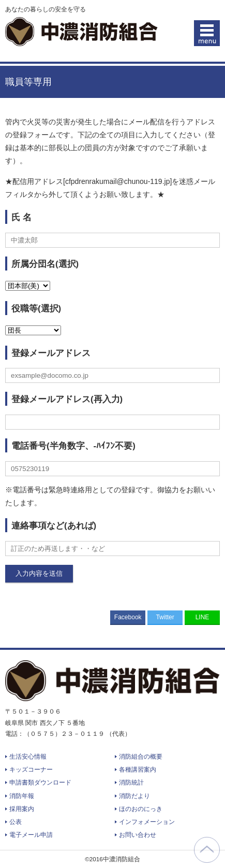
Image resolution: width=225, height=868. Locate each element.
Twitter (165, 617)
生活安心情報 (28, 757)
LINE (202, 617)
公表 (16, 822)
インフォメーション (147, 822)
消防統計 (131, 782)
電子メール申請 (31, 835)
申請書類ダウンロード (40, 782)
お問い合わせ (138, 835)
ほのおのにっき (141, 809)
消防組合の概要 (141, 757)
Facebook (128, 617)
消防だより (134, 796)
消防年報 (22, 796)
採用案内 (22, 809)
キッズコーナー (31, 770)
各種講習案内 (138, 770)
